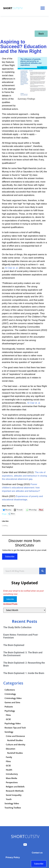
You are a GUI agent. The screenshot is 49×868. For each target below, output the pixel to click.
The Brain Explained (14, 645)
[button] (43, 8)
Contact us (37, 853)
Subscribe (10, 557)
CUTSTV (25, 836)
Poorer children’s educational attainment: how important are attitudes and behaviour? (21, 488)
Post (4, 514)
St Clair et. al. (12, 268)
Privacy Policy (13, 857)
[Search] (42, 571)
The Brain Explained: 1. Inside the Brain (24, 673)
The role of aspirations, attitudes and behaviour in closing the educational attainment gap (24, 476)
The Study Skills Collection (17, 627)
